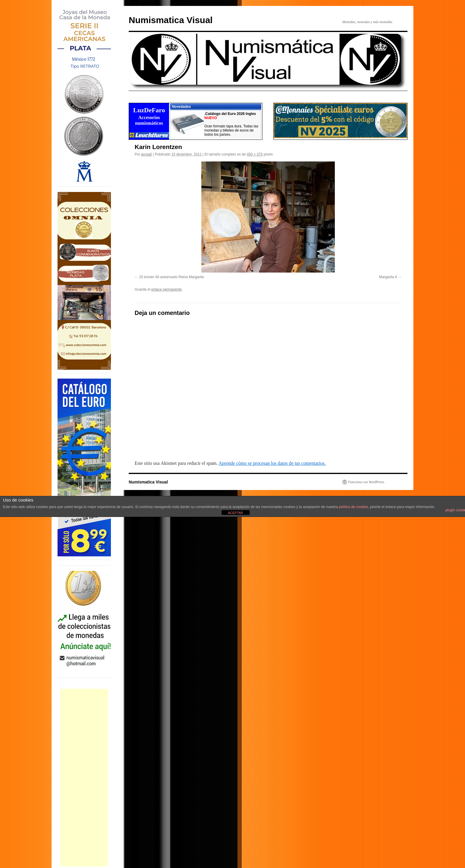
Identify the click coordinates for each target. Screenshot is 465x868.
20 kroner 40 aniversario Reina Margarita (171, 277)
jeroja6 (146, 154)
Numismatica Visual (171, 20)
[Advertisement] (84, 778)
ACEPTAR (235, 513)
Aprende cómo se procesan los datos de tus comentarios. (272, 463)
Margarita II (388, 277)
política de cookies (354, 507)
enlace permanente (167, 289)
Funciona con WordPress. (367, 482)
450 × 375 (255, 154)
